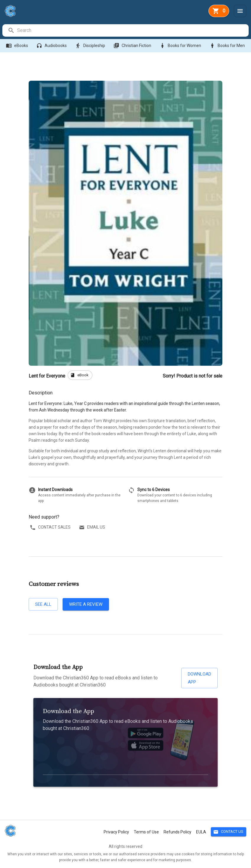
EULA (201, 832)
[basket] (219, 11)
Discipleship (91, 46)
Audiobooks (52, 46)
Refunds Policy (177, 832)
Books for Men (228, 46)
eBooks (18, 46)
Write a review (86, 604)
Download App (199, 678)
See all (43, 604)
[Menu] (240, 11)
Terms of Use (146, 832)
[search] (133, 30)
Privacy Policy (116, 832)
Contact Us (229, 832)
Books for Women (181, 46)
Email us (93, 527)
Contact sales (51, 527)
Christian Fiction (133, 46)
